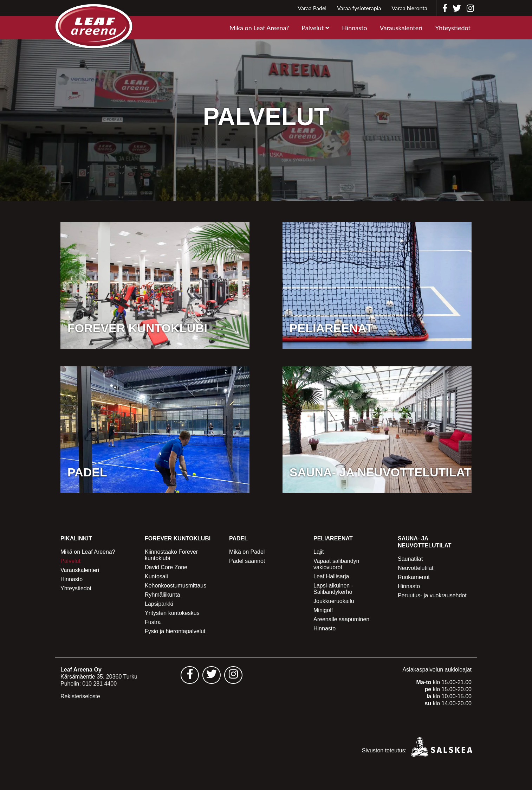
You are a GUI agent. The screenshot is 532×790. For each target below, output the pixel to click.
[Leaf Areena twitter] (457, 8)
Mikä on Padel (247, 552)
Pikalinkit (76, 538)
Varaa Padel (312, 8)
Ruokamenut (414, 577)
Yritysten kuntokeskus (172, 613)
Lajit (319, 552)
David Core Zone (166, 567)
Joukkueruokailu (334, 601)
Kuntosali (156, 576)
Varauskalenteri (401, 28)
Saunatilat (410, 559)
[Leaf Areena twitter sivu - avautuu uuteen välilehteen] (212, 675)
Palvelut (313, 28)
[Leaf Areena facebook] (445, 8)
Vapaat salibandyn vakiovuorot (336, 564)
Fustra (153, 622)
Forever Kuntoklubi (178, 538)
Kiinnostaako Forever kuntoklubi (171, 555)
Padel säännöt (247, 561)
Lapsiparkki (159, 604)
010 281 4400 (99, 684)
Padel (238, 538)
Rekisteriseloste (80, 696)
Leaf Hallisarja (331, 576)
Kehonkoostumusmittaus (176, 586)
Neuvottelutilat (416, 568)
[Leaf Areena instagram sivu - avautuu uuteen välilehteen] (233, 675)
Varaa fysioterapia (359, 8)
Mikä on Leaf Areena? (259, 28)
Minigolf (323, 610)
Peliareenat (333, 538)
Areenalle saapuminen (341, 619)
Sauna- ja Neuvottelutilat (425, 542)
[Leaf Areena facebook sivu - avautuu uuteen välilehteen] (190, 675)
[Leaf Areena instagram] (470, 8)
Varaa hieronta (409, 8)
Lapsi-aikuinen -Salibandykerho (333, 589)
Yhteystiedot (453, 28)
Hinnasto (354, 28)
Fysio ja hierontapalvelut (175, 631)
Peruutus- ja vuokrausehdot (432, 595)
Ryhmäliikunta (162, 595)
